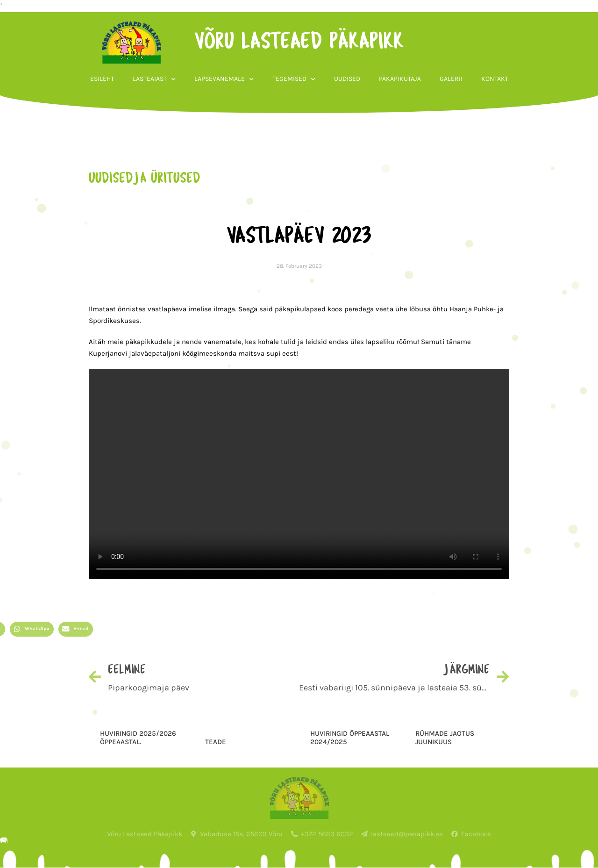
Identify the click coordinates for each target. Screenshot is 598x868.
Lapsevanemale (224, 79)
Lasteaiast (154, 79)
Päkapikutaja (400, 79)
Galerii (451, 79)
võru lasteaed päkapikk (299, 43)
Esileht (102, 79)
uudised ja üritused (145, 179)
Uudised (347, 79)
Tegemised (294, 79)
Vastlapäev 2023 (299, 237)
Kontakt (495, 79)
